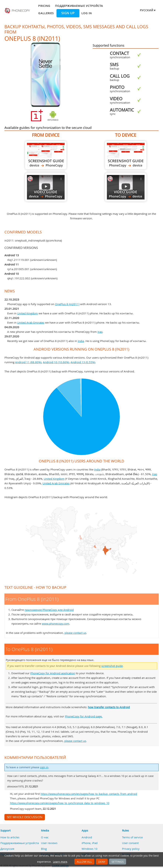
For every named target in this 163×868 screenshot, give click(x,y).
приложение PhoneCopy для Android (49, 610)
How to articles (10, 837)
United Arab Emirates (31, 322)
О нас (45, 837)
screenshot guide (112, 666)
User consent (130, 843)
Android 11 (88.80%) (28, 362)
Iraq (100, 332)
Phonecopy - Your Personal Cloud (17, 11)
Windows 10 (90, 849)
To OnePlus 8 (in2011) (126, 155)
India (81, 341)
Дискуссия (7, 849)
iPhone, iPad (90, 843)
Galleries (46, 13)
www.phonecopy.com (55, 624)
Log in (87, 13)
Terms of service (132, 837)
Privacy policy (131, 849)
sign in (44, 767)
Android (87, 837)
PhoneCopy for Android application (53, 673)
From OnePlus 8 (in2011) (46, 155)
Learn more (60, 862)
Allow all (84, 862)
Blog (44, 849)
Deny (102, 862)
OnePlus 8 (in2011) (67, 304)
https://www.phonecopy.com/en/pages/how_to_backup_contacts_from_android (89, 794)
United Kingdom (28, 313)
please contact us (75, 633)
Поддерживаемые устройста (79, 6)
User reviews (49, 843)
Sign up (68, 13)
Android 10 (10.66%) (56, 362)
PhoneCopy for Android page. (84, 716)
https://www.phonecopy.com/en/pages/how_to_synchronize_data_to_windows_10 (60, 803)
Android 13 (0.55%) (83, 362)
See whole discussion (25, 817)
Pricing (44, 6)
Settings (118, 862)
